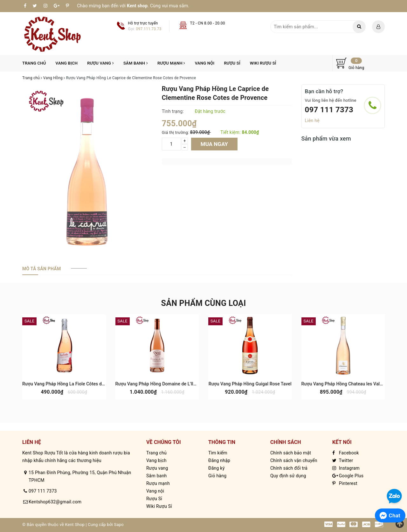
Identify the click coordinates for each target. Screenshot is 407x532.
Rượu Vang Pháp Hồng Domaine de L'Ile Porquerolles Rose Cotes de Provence (194, 384)
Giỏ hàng (217, 476)
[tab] (41, 269)
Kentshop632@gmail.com (55, 502)
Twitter (343, 460)
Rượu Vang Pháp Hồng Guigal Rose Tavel (250, 384)
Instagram (346, 468)
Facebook (346, 453)
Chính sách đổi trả (289, 468)
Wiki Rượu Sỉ (263, 63)
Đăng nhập (219, 460)
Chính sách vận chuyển (294, 460)
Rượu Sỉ (232, 63)
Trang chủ (34, 63)
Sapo (119, 525)
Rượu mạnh (171, 63)
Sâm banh (136, 63)
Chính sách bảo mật (291, 453)
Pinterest (345, 483)
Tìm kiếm (218, 453)
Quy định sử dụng (288, 476)
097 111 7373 (329, 110)
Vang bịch (67, 63)
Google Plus (348, 476)
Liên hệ (312, 121)
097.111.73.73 (149, 29)
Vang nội (205, 63)
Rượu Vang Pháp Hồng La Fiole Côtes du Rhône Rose (76, 384)
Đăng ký (217, 468)
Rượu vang (100, 63)
